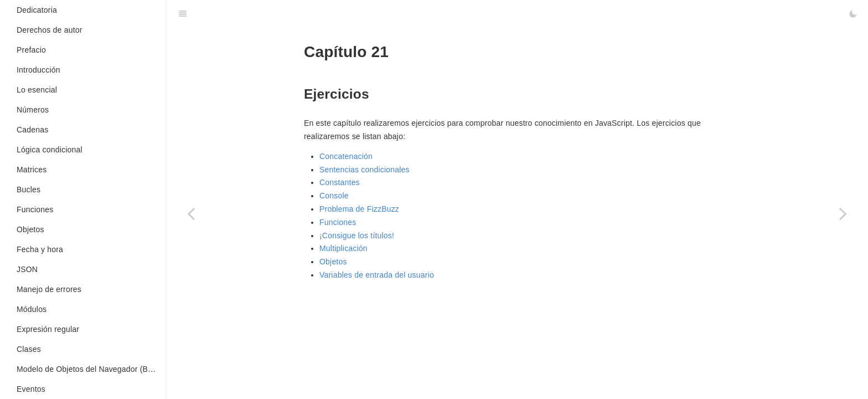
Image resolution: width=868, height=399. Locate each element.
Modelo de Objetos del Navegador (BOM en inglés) (91, 369)
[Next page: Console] (843, 213)
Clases (29, 349)
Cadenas (32, 130)
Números (33, 110)
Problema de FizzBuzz (359, 209)
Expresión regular (48, 329)
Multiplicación (343, 248)
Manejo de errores (49, 289)
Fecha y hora (40, 249)
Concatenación (346, 156)
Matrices (32, 170)
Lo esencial (37, 90)
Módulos (32, 309)
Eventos (31, 389)
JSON (27, 269)
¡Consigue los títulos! (357, 236)
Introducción (38, 70)
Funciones (35, 209)
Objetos (30, 229)
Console (334, 196)
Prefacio (31, 50)
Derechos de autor (50, 30)
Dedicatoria (37, 10)
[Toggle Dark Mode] (853, 14)
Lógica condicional (50, 150)
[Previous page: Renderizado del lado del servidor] (191, 213)
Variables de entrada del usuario (377, 275)
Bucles (29, 190)
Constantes (340, 182)
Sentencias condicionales (365, 170)
